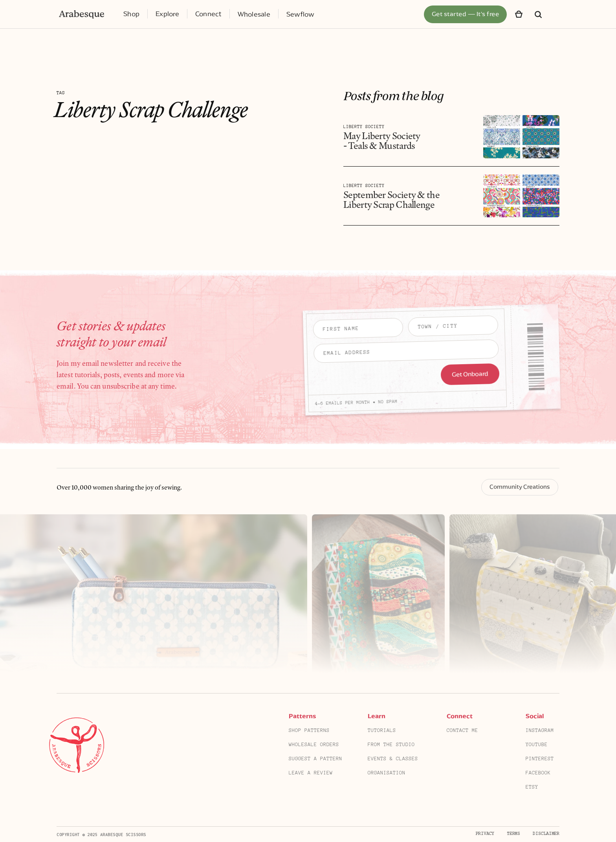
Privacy (485, 834)
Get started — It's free (466, 14)
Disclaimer (546, 834)
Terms (513, 834)
